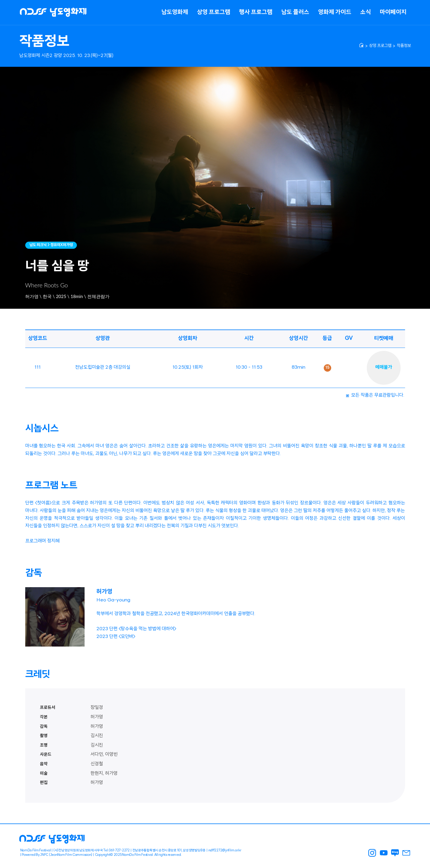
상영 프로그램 (214, 12)
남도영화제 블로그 (395, 853)
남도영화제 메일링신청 (406, 853)
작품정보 (404, 46)
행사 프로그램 (256, 12)
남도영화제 (175, 12)
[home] (361, 45)
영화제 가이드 (335, 12)
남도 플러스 (295, 12)
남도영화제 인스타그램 (372, 853)
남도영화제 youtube (383, 853)
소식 (366, 12)
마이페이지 (393, 12)
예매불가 (384, 368)
